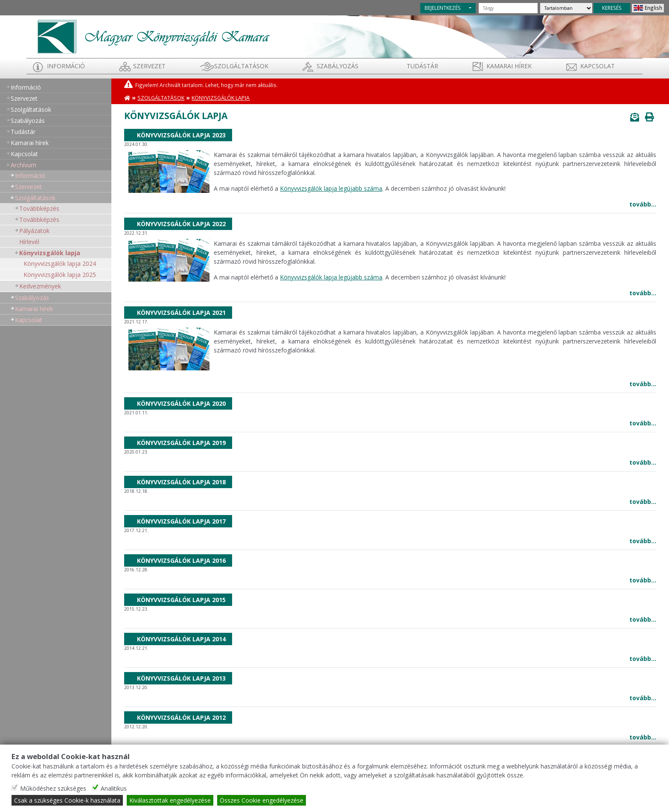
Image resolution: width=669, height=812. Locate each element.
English (653, 8)
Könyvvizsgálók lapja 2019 (181, 443)
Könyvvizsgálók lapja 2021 (181, 313)
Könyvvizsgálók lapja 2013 (181, 678)
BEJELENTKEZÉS (443, 8)
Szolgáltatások (241, 66)
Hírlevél (29, 242)
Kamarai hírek (509, 66)
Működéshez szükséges (53, 788)
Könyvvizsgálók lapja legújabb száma (331, 188)
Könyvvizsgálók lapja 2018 (181, 482)
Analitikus (114, 788)
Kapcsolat (598, 66)
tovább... (643, 204)
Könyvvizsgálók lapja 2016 (181, 560)
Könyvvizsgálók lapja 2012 (181, 717)
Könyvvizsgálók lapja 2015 (181, 600)
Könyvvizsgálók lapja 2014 (181, 639)
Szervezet (149, 66)
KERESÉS (612, 8)
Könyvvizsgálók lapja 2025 (60, 275)
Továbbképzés (39, 208)
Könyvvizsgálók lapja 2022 (181, 224)
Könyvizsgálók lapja (50, 253)
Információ (66, 66)
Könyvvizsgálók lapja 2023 (181, 135)
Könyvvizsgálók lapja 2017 (181, 521)
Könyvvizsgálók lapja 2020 (181, 403)
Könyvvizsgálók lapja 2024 (60, 263)
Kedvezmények (40, 286)
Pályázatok (34, 231)
